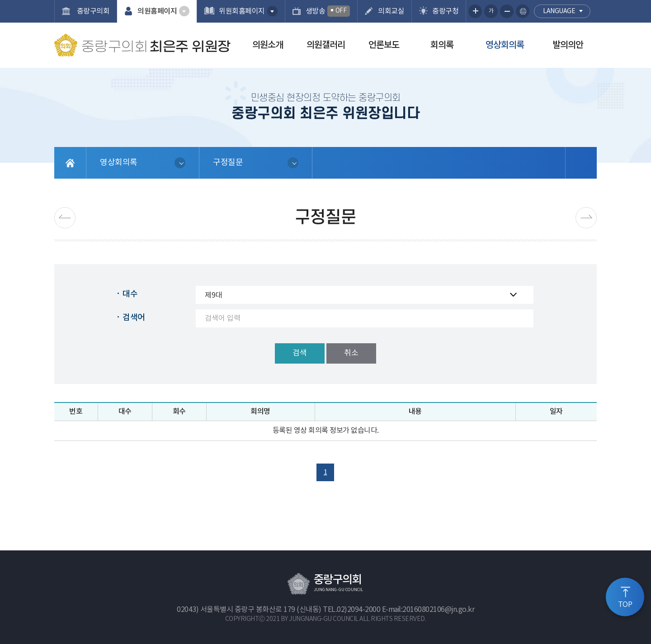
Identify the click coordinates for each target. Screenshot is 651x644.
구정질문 (228, 163)
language (559, 11)
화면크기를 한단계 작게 (507, 11)
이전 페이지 (65, 218)
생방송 (328, 11)
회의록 (442, 45)
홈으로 (70, 163)
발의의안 (568, 45)
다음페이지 (586, 218)
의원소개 (268, 45)
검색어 (134, 318)
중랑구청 (445, 11)
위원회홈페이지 (242, 11)
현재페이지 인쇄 (523, 11)
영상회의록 (505, 45)
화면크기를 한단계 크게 (475, 11)
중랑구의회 (92, 11)
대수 (130, 294)
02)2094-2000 (359, 610)
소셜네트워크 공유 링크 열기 (581, 163)
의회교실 (391, 11)
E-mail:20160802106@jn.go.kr (428, 610)
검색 (300, 353)
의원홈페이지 (157, 11)
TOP (625, 605)
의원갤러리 (326, 45)
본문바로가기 (0, 0)
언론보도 (384, 45)
